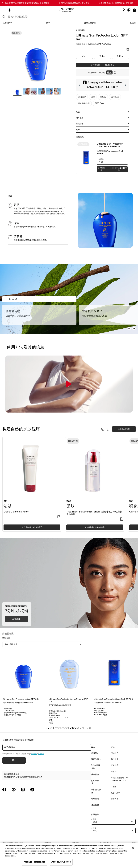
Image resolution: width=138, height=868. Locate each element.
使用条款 (48, 842)
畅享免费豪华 (90, 23)
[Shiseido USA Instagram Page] (23, 790)
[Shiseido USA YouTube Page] (14, 790)
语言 (95, 828)
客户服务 (115, 759)
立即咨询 (115, 799)
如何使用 (80, 118)
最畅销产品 (7, 23)
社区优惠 (95, 805)
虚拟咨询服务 (96, 791)
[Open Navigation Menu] (4, 10)
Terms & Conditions (103, 853)
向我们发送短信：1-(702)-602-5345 (119, 779)
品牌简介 (95, 753)
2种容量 (101, 159)
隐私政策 (34, 754)
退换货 (114, 772)
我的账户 (115, 753)
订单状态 (115, 765)
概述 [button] (78, 112)
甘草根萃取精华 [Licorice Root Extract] (92, 311)
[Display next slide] (108, 429)
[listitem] (32, 484)
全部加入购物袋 (124, 429)
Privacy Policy (59, 851)
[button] (134, 10)
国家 (95, 819)
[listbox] (42, 644)
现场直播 (95, 799)
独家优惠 (95, 774)
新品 (48, 23)
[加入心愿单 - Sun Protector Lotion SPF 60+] (128, 50)
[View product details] (86, 157)
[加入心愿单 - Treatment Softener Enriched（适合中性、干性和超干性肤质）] (121, 519)
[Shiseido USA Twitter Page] (32, 790)
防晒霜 (133, 23)
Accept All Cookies (61, 862)
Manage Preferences (35, 862)
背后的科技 (96, 759)
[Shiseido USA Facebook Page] (4, 790)
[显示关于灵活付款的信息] (115, 73)
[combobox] (72, 17)
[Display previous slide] (103, 429)
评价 (51, 720)
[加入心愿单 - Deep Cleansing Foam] (59, 517)
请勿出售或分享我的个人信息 (13, 842)
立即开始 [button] (16, 619)
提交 (14, 760)
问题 (51, 723)
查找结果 (80, 124)
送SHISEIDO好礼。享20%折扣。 (116, 3)
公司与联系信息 (105, 842)
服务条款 (41, 754)
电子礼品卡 (116, 793)
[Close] (133, 848)
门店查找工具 (96, 782)
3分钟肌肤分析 (96, 767)
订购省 (114, 787)
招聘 (134, 842)
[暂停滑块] (121, 3)
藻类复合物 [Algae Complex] (13, 311)
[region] (69, 855)
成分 (78, 130)
